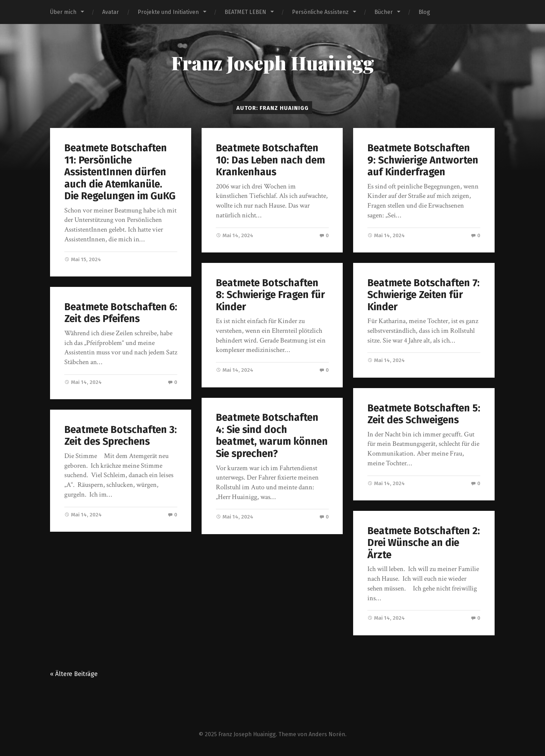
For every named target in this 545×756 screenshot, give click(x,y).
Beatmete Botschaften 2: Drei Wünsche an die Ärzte (424, 543)
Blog (424, 12)
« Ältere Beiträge (74, 674)
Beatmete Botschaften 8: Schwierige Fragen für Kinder (270, 295)
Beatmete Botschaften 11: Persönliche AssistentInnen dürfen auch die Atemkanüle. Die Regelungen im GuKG (120, 172)
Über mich (63, 12)
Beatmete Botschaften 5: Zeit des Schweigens (424, 414)
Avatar (111, 12)
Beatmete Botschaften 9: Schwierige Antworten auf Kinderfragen (423, 160)
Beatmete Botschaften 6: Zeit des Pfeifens (121, 313)
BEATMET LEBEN (245, 12)
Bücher (384, 12)
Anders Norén (327, 734)
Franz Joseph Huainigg (272, 63)
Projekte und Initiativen (168, 12)
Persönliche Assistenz (320, 12)
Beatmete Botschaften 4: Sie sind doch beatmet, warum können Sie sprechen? (272, 436)
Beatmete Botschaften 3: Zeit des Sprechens (121, 436)
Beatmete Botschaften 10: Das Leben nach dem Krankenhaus (270, 160)
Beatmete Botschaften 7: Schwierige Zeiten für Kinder (424, 295)
